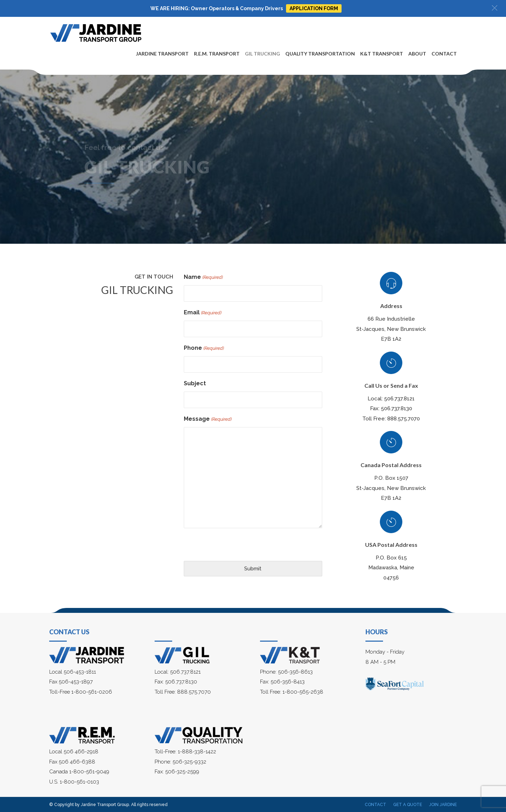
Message (207, 420)
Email (202, 313)
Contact (444, 54)
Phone (204, 349)
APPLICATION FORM (314, 8)
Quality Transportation (320, 54)
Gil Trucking (262, 54)
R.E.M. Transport (217, 54)
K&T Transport (382, 54)
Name (203, 278)
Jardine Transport (162, 54)
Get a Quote (408, 805)
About (417, 54)
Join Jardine (443, 805)
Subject (195, 383)
